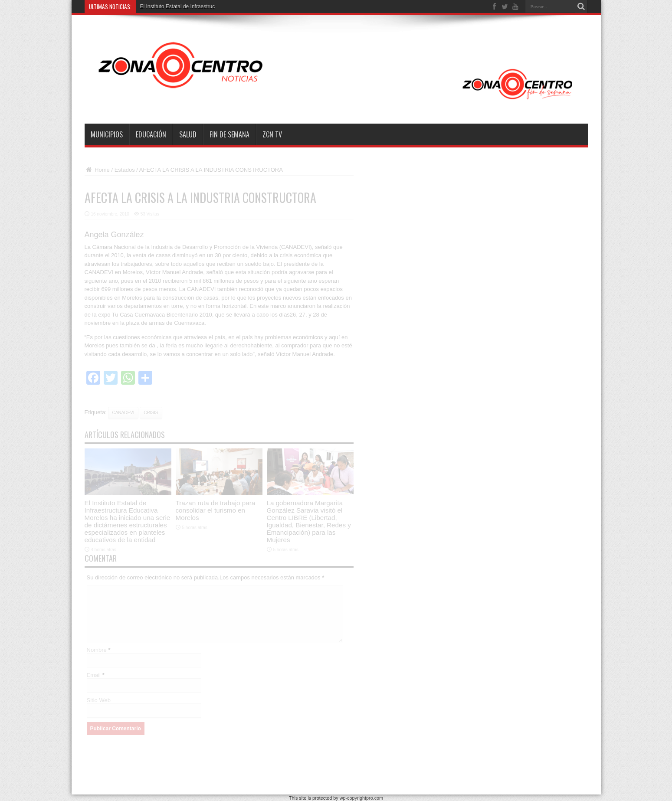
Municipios (107, 134)
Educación (151, 134)
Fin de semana (229, 134)
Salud (188, 134)
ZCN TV (272, 134)
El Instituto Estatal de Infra (170, 7)
